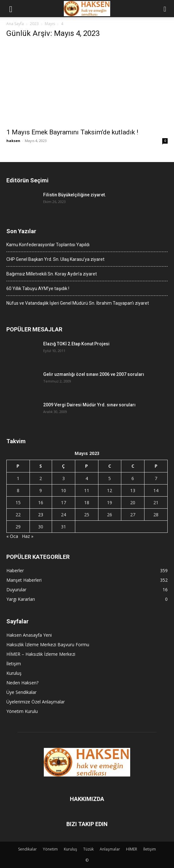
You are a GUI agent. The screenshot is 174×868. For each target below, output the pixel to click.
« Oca (12, 536)
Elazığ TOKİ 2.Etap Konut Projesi (76, 344)
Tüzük (88, 849)
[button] (11, 9)
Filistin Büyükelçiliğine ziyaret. (75, 195)
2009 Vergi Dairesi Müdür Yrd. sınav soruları (89, 405)
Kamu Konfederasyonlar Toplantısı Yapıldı (48, 245)
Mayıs (50, 24)
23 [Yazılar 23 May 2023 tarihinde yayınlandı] (41, 515)
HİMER (132, 849)
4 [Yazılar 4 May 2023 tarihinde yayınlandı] (87, 478)
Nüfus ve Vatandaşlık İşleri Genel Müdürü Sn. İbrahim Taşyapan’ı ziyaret (78, 303)
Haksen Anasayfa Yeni (29, 635)
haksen (13, 141)
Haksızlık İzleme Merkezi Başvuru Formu (48, 644)
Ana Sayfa (15, 24)
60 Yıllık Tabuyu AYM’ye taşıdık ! (38, 288)
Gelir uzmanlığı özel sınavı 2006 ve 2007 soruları (94, 374)
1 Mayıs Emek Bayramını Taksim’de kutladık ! (72, 132)
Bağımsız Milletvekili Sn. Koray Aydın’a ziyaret (52, 274)
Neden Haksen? (22, 683)
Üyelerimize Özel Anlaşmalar (36, 702)
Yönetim (50, 849)
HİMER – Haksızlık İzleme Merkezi (41, 654)
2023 (34, 24)
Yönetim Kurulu (22, 711)
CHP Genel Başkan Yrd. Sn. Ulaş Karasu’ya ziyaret (55, 259)
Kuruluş (14, 673)
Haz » (28, 536)
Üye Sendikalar (21, 692)
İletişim (14, 664)
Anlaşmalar (110, 849)
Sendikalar (27, 849)
